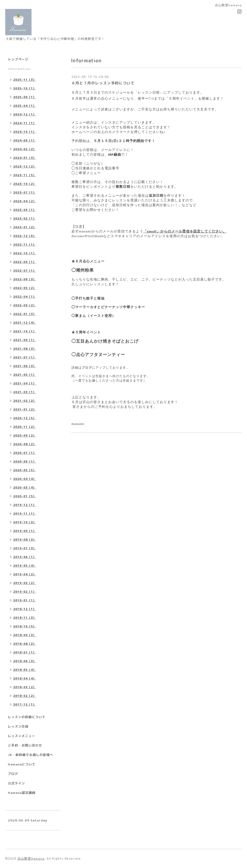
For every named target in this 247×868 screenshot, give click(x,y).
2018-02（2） (25, 696)
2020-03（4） (25, 488)
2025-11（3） (25, 80)
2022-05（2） (25, 288)
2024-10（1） (25, 132)
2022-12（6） (25, 236)
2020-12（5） (25, 418)
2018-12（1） (25, 609)
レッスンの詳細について (27, 717)
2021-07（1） (25, 357)
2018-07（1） (25, 652)
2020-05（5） (25, 470)
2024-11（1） (25, 123)
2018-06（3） (25, 661)
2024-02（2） (25, 149)
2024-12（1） (25, 114)
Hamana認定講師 (22, 793)
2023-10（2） (25, 184)
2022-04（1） (25, 297)
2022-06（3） (25, 279)
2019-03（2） (25, 583)
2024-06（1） (25, 140)
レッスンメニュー (22, 736)
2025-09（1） (25, 97)
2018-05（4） (25, 670)
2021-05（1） (25, 375)
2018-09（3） (25, 635)
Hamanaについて (22, 764)
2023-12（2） (25, 166)
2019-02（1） (25, 592)
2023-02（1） (25, 219)
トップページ (18, 59)
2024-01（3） (25, 158)
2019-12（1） (25, 505)
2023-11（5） (25, 175)
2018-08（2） (25, 644)
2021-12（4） (25, 323)
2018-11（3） (25, 618)
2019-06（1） (25, 557)
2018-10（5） (25, 626)
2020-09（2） (25, 435)
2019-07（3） (25, 548)
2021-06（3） (25, 366)
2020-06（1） (25, 461)
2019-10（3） (25, 522)
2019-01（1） (25, 600)
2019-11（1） (25, 514)
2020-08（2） (25, 444)
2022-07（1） (25, 271)
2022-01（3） (25, 314)
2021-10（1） (25, 331)
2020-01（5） (25, 496)
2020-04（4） (25, 479)
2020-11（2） (25, 427)
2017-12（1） (25, 704)
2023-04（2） (25, 201)
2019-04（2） (25, 574)
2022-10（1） (25, 253)
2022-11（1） (25, 245)
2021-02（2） (25, 401)
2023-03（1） (25, 210)
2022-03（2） (25, 305)
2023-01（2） (25, 227)
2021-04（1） (25, 383)
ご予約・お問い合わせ (25, 745)
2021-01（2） (25, 409)
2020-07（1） (25, 453)
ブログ (87, 368)
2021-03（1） (25, 392)
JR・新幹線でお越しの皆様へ (30, 755)
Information (19, 69)
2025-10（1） (25, 88)
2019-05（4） (25, 566)
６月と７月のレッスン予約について (103, 83)
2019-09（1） (25, 531)
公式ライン (16, 783)
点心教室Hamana (31, 858)
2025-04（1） (25, 106)
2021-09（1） (25, 340)
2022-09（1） (25, 262)
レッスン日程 (18, 726)
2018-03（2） (25, 687)
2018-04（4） (25, 678)
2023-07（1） (25, 192)
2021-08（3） (25, 349)
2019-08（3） (25, 540)
